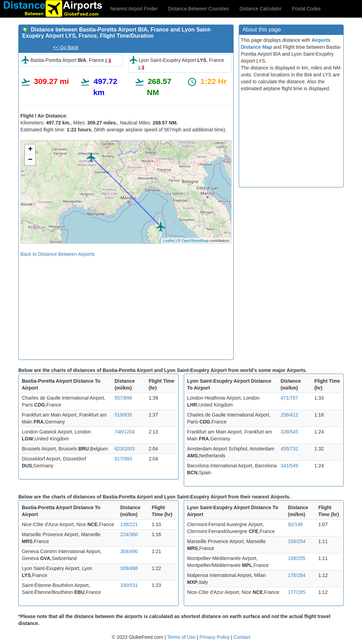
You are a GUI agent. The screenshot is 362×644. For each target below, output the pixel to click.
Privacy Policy (215, 637)
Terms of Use (182, 637)
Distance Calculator (260, 9)
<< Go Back (66, 47)
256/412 (289, 415)
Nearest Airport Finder (134, 9)
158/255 (297, 558)
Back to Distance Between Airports (58, 254)
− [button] (30, 160)
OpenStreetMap (195, 241)
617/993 (123, 459)
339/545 (289, 432)
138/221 (129, 524)
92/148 (295, 524)
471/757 (289, 398)
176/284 (297, 575)
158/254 (297, 541)
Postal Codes (306, 9)
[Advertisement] (126, 306)
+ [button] (30, 150)
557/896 (123, 398)
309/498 (129, 568)
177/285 (297, 592)
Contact (242, 637)
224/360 (129, 534)
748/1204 (125, 432)
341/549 (289, 466)
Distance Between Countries (198, 9)
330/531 (129, 585)
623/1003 (125, 449)
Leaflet (169, 241)
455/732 (289, 449)
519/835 (123, 415)
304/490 (129, 551)
